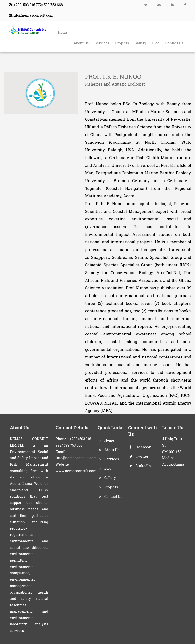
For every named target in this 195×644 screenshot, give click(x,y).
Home (63, 32)
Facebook (140, 447)
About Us (81, 43)
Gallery (141, 43)
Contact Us (174, 43)
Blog (156, 43)
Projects (122, 43)
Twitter (139, 456)
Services (102, 43)
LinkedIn (140, 466)
